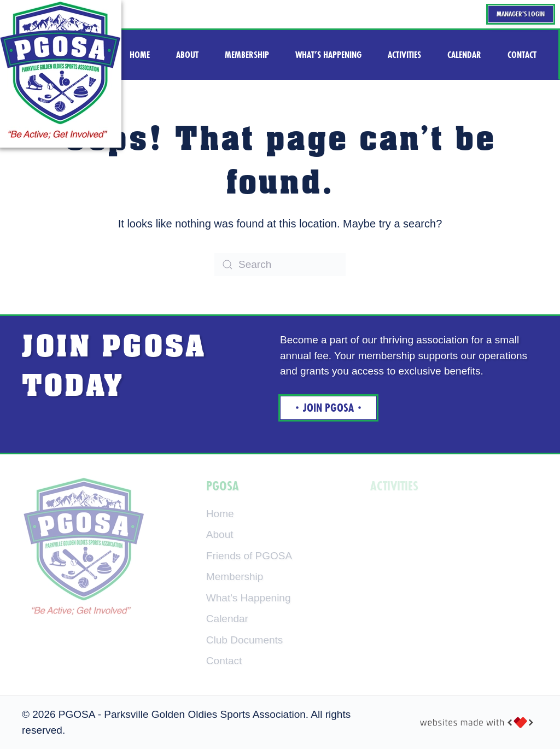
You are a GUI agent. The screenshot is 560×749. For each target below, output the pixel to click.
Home (220, 514)
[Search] (280, 265)
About (220, 534)
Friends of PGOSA (249, 556)
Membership (235, 577)
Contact (224, 661)
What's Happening (249, 598)
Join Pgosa (328, 408)
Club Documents (244, 640)
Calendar (227, 619)
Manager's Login (521, 14)
